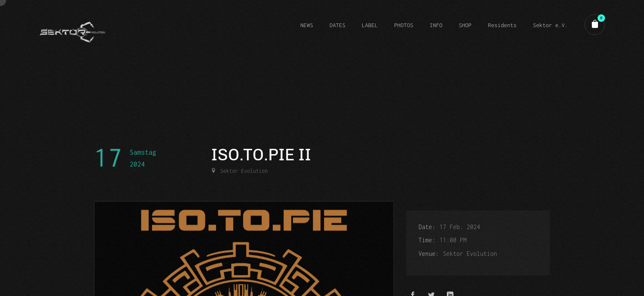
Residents (502, 25)
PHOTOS (404, 25)
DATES (337, 25)
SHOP (465, 25)
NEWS (307, 25)
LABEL (370, 25)
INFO (436, 25)
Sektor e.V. (551, 25)
